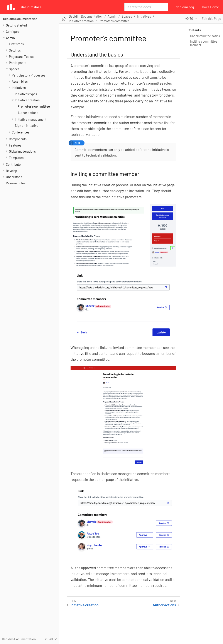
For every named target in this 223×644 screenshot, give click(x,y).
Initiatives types (26, 94)
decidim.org (185, 7)
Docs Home (210, 7)
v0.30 (189, 18)
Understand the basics (205, 36)
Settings (15, 50)
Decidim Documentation (20, 19)
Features (15, 145)
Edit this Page (211, 18)
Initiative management (31, 119)
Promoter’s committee (34, 106)
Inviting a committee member (204, 43)
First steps (16, 44)
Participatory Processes (29, 75)
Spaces (14, 69)
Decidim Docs (31, 7)
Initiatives (19, 88)
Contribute (13, 164)
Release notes (16, 183)
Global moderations (22, 151)
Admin (10, 38)
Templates (16, 158)
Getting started (16, 25)
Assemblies (20, 81)
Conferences (21, 132)
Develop (11, 171)
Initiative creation (27, 100)
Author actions (28, 113)
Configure (13, 32)
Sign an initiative (27, 125)
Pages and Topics (21, 57)
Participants (18, 63)
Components (18, 139)
